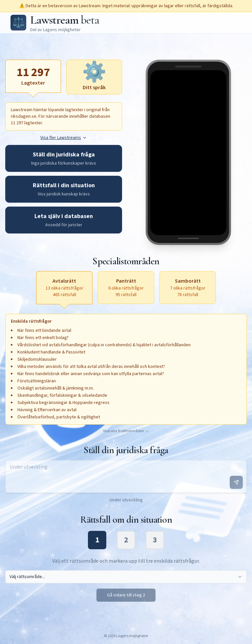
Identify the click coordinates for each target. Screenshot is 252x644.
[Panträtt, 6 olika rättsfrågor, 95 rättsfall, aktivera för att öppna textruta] (126, 288)
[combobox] (126, 577)
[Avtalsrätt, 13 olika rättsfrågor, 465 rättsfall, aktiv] (64, 288)
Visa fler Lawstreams (64, 138)
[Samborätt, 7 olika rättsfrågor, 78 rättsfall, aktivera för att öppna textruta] (188, 288)
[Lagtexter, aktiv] (33, 76)
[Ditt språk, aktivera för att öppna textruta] (94, 77)
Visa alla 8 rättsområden (126, 431)
